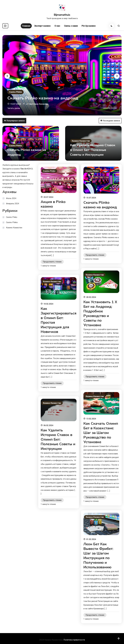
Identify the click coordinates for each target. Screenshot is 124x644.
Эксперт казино (42, 26)
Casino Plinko (15, 92)
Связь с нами (71, 26)
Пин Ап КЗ (25, 169)
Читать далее (14, 108)
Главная (26, 26)
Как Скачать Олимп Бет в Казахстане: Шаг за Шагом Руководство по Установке (101, 433)
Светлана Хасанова (39, 104)
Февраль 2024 (13, 204)
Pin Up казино (89, 26)
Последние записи (110, 121)
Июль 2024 (11, 198)
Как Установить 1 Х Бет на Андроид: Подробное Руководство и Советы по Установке (100, 314)
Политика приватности (74, 640)
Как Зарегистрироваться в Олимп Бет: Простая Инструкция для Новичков (59, 320)
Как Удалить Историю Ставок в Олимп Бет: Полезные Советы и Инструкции (93, 150)
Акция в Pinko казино (53, 204)
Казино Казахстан (81, 141)
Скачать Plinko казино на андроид (43, 98)
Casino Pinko (12, 217)
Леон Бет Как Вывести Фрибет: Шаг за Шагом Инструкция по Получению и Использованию (98, 556)
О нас (57, 26)
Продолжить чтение (52, 262)
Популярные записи (14, 121)
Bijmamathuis (62, 15)
